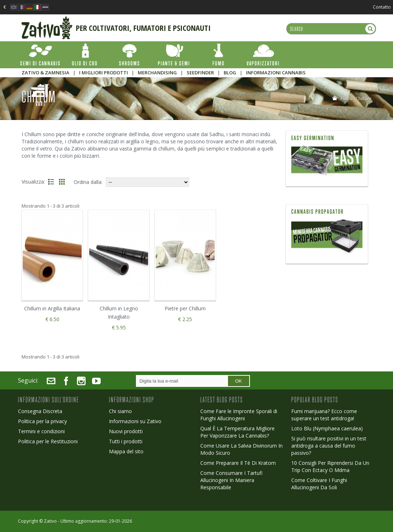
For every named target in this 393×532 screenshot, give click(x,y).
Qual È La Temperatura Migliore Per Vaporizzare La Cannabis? (237, 432)
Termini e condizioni (41, 431)
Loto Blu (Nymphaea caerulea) (327, 428)
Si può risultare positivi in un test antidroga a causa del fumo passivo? (329, 446)
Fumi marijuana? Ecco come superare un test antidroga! (324, 415)
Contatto (382, 7)
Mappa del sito (126, 451)
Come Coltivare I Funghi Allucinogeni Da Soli (319, 484)
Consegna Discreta (40, 411)
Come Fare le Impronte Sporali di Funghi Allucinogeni (239, 415)
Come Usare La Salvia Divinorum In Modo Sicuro (241, 449)
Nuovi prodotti (126, 431)
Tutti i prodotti (126, 441)
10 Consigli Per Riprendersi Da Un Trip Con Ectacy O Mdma (330, 466)
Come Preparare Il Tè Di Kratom (238, 463)
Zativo (50, 521)
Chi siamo (120, 411)
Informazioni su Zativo (135, 421)
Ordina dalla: (88, 182)
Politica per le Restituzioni (48, 441)
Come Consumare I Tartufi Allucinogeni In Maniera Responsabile (231, 480)
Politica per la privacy (42, 421)
